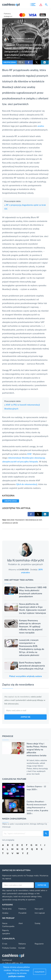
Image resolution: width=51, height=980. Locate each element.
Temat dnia (7, 909)
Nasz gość (39, 909)
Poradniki (22, 913)
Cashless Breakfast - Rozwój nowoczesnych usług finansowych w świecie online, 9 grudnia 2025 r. (37, 808)
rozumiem (40, 972)
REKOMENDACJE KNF (34, 520)
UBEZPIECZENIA (10, 62)
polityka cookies (17, 976)
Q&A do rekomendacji (27, 484)
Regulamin (39, 944)
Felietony (22, 909)
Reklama (22, 944)
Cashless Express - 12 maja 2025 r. (36, 788)
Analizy (5, 913)
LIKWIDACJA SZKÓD (10, 523)
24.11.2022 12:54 (17, 41)
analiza (41, 126)
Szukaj (37, 923)
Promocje (8, 736)
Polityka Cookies (9, 948)
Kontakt (22, 948)
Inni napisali (40, 913)
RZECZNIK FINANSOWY (16, 520)
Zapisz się (42, 885)
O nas (5, 944)
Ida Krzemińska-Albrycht (22, 39)
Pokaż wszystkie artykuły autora (26, 676)
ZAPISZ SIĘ (25, 717)
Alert (21, 923)
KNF (30, 454)
